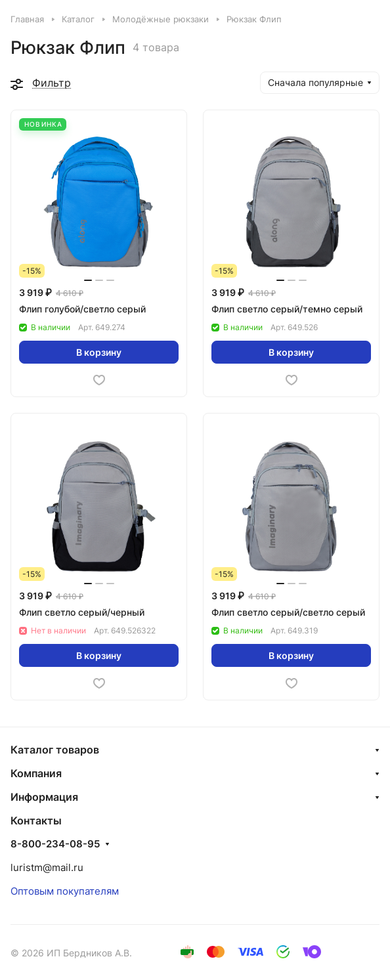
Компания (36, 773)
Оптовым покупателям (65, 891)
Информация (44, 797)
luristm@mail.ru (47, 867)
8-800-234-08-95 (55, 844)
